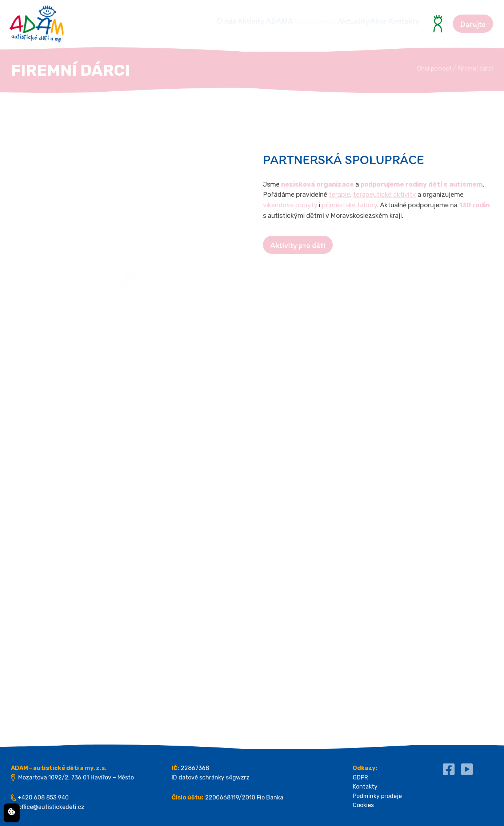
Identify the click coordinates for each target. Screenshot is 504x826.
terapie (339, 195)
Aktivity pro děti (298, 245)
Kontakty (403, 21)
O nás (159, 21)
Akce (365, 21)
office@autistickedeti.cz (51, 807)
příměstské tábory (349, 205)
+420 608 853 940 (43, 797)
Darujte (473, 24)
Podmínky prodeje (377, 796)
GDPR (360, 777)
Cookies (363, 805)
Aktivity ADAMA (211, 21)
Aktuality (327, 21)
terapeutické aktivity (385, 195)
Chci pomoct (275, 21)
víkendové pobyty (290, 205)
